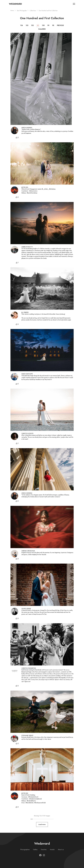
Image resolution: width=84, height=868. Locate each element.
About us (61, 850)
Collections (33, 11)
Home (12, 11)
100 (43, 25)
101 (38, 25)
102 (32, 25)
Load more (42, 824)
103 (27, 25)
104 (21, 25)
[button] (17, 138)
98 (53, 25)
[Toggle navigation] (74, 4)
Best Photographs (22, 11)
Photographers (25, 850)
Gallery (35, 850)
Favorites (44, 850)
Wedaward (15, 4)
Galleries (42, 29)
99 (48, 25)
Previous (60, 25)
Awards (52, 850)
